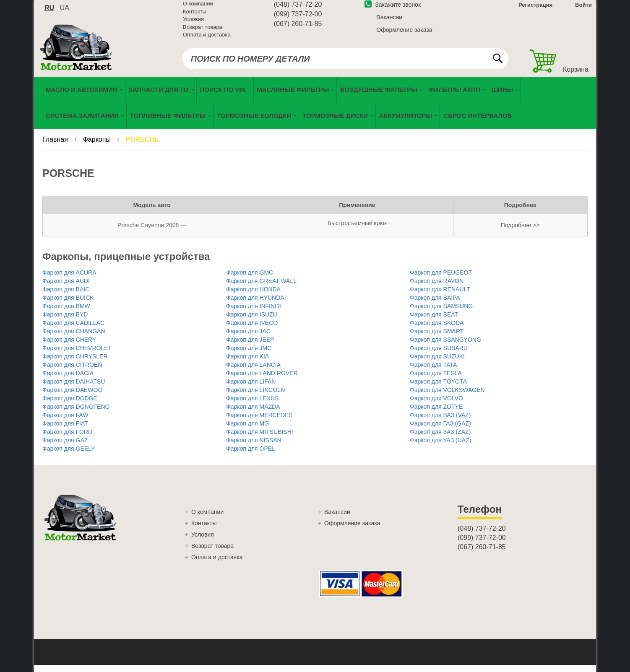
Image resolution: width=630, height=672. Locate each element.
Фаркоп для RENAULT (440, 296)
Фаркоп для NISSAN (254, 447)
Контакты (195, 17)
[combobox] (345, 64)
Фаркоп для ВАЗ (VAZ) (440, 422)
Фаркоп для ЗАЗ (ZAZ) (440, 439)
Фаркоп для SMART (437, 338)
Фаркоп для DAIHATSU (74, 389)
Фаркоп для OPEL (251, 456)
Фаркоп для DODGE (70, 405)
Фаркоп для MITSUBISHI (260, 439)
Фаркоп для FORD (67, 439)
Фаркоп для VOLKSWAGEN (447, 397)
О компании (198, 9)
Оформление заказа (404, 35)
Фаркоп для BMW (66, 313)
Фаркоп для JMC (249, 355)
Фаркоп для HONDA (253, 296)
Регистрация (535, 10)
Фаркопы (98, 147)
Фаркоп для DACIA (68, 380)
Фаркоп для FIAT (65, 431)
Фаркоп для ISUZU (252, 322)
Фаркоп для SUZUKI (437, 363)
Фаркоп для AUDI (66, 288)
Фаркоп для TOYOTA (438, 389)
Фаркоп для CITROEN (72, 372)
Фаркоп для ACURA (69, 280)
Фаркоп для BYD (65, 322)
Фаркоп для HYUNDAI (256, 305)
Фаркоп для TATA (433, 372)
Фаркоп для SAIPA (435, 305)
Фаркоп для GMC (250, 280)
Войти (583, 10)
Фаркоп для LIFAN (251, 389)
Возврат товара (203, 32)
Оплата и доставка (207, 40)
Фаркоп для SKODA (437, 330)
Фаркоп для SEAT (434, 322)
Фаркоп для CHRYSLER (75, 363)
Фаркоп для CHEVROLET (77, 355)
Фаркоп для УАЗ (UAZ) (440, 447)
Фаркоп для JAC (248, 338)
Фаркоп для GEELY (69, 456)
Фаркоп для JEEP (250, 347)
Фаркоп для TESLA (436, 380)
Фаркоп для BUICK (68, 305)
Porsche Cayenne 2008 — (152, 232)
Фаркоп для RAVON (437, 288)
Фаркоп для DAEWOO (72, 397)
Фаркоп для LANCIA (253, 372)
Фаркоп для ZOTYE (436, 414)
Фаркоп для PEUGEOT (441, 280)
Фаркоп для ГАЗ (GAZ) (440, 431)
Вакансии (389, 22)
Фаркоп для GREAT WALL (261, 288)
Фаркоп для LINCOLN (255, 397)
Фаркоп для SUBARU (439, 355)
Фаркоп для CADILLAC (73, 330)
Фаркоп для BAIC (66, 296)
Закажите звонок (393, 10)
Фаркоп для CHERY (69, 347)
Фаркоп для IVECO (252, 330)
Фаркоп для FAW (65, 422)
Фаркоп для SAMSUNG (441, 313)
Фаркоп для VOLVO (436, 405)
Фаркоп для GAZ (65, 447)
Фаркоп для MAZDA (253, 414)
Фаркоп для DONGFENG (76, 414)
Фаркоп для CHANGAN (74, 338)
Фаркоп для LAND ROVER (262, 380)
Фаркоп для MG (247, 431)
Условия (193, 24)
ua (65, 13)
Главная (56, 147)
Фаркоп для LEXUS (252, 405)
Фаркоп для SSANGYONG (445, 347)
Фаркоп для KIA (247, 363)
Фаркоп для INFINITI (254, 313)
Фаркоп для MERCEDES (259, 422)
